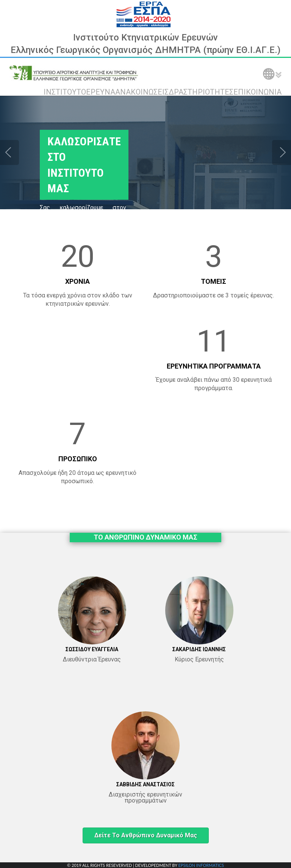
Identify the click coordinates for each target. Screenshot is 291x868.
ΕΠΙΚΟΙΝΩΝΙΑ (257, 92)
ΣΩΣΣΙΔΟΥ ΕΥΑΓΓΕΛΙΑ (92, 649)
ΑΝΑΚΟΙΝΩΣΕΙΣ (142, 92)
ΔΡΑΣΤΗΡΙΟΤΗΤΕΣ (201, 92)
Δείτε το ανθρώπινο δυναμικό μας (146, 835)
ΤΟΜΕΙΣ (214, 281)
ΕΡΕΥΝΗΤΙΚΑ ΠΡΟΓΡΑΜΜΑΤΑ (214, 366)
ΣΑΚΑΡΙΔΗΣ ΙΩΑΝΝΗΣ (199, 649)
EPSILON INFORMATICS (201, 865)
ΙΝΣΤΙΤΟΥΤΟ (65, 92)
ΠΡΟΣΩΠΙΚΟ (78, 459)
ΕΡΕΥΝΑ (101, 92)
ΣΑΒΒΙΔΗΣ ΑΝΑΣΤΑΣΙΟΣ (145, 784)
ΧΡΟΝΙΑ (77, 281)
